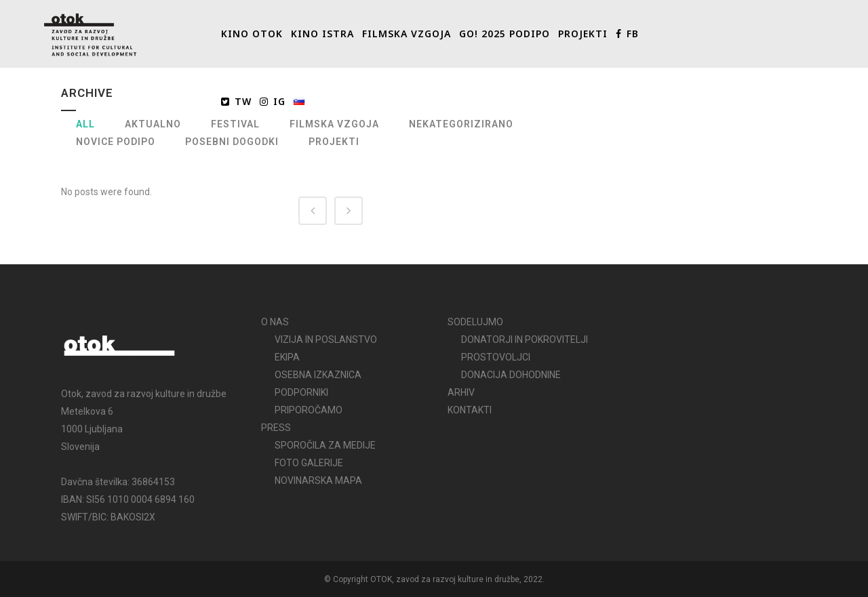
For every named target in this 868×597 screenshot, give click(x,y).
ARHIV (461, 392)
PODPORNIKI (301, 392)
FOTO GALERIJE (309, 463)
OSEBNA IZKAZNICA (318, 375)
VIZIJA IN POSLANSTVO (326, 339)
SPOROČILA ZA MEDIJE (325, 445)
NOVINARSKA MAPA (318, 480)
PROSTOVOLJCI (496, 357)
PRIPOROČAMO (309, 410)
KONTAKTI (470, 410)
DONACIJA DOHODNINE (511, 375)
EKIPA (287, 357)
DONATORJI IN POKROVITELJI (525, 339)
